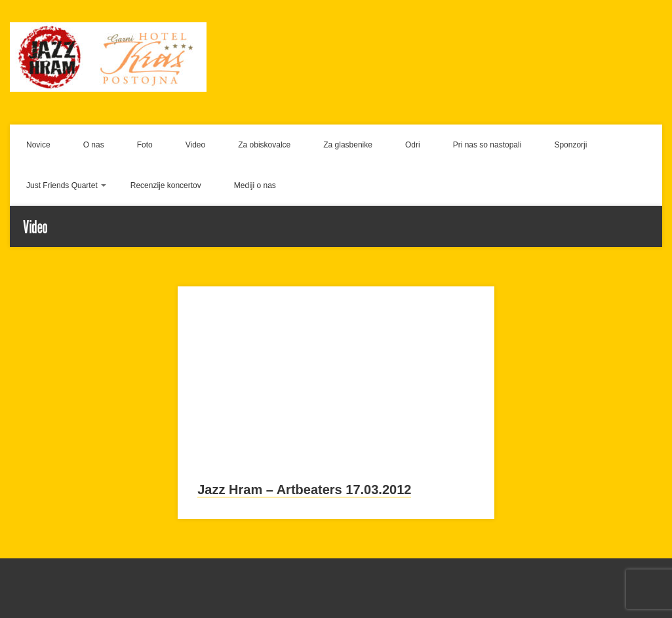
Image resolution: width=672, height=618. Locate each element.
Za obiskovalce (264, 145)
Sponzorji (570, 145)
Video (195, 145)
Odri (413, 145)
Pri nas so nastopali (487, 145)
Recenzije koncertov (166, 185)
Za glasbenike (348, 145)
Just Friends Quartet (62, 185)
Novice (38, 145)
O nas (94, 145)
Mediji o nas (255, 185)
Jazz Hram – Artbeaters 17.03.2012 (304, 490)
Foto (145, 145)
